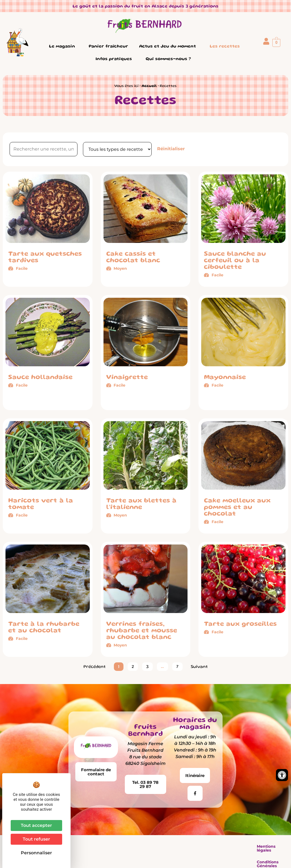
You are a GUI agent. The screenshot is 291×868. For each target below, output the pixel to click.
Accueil (149, 86)
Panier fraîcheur (108, 47)
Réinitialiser (171, 149)
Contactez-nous (268, 846)
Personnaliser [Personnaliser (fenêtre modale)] (36, 853)
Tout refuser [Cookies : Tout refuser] (36, 839)
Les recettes (225, 47)
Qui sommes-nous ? (170, 59)
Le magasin (63, 47)
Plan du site (232, 846)
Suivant (199, 667)
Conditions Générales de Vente (181, 846)
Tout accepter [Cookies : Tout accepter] (36, 825)
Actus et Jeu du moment (169, 47)
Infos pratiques (115, 59)
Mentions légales (125, 846)
